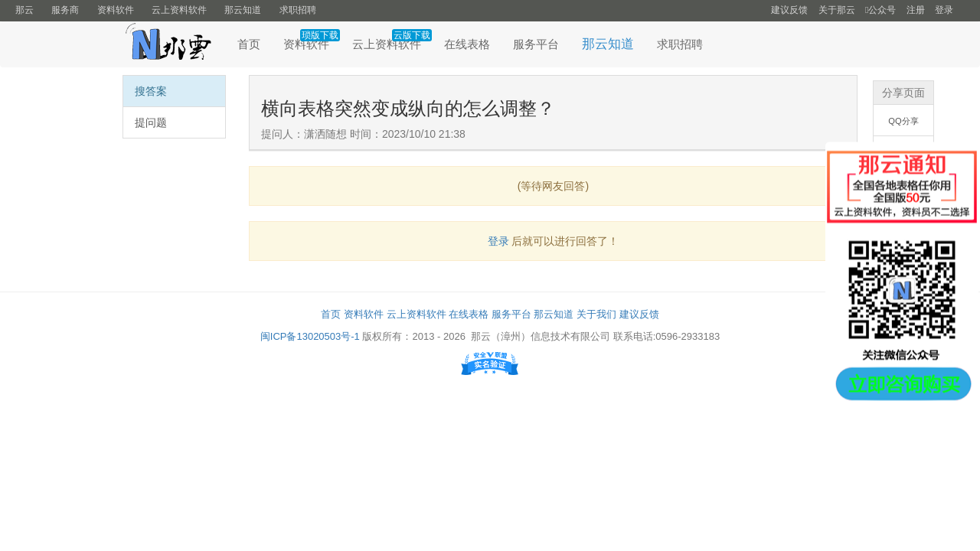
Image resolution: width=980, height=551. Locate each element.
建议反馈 (789, 10)
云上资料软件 (179, 10)
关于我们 (596, 314)
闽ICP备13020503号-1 (310, 336)
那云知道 (243, 10)
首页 (249, 44)
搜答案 (151, 91)
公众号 (880, 10)
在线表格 (467, 44)
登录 (944, 10)
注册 (916, 10)
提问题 (151, 122)
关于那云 (837, 10)
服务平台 (536, 44)
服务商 (65, 10)
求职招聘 (298, 10)
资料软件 (116, 10)
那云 (24, 10)
